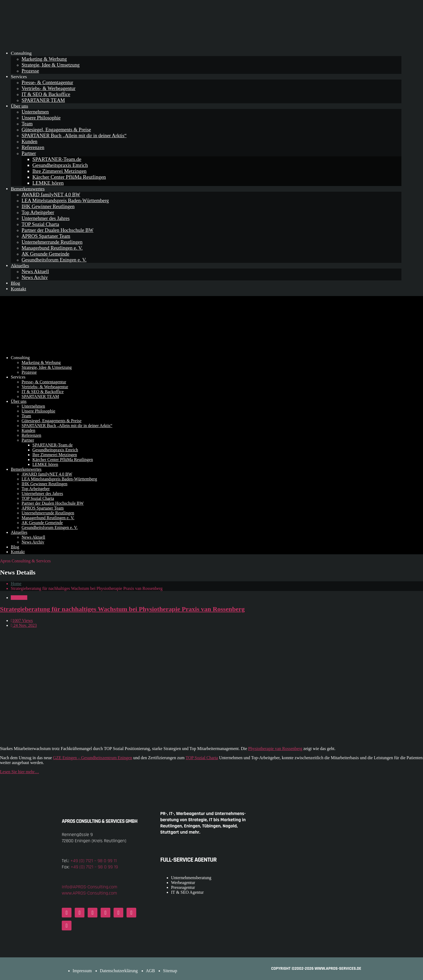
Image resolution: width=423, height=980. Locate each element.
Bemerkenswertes (28, 189)
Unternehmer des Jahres (46, 218)
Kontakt (18, 289)
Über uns (19, 106)
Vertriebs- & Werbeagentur (49, 88)
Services (19, 77)
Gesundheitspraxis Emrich (60, 165)
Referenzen (33, 147)
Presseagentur (183, 887)
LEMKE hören (48, 183)
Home (16, 584)
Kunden (30, 141)
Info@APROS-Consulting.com (90, 887)
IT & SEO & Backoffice (46, 94)
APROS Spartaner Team (46, 236)
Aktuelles (20, 266)
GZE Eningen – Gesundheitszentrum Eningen (92, 758)
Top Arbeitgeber (38, 212)
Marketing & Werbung (44, 59)
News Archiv (35, 277)
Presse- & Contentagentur (47, 82)
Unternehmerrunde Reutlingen (52, 242)
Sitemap (170, 971)
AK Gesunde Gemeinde (45, 254)
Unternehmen (35, 112)
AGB (151, 971)
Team (27, 124)
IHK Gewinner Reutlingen (48, 206)
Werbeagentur (183, 883)
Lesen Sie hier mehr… (19, 772)
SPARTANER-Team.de (57, 159)
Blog (15, 283)
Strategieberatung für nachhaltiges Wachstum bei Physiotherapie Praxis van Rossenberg (122, 609)
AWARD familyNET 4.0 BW (51, 195)
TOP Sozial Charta (40, 224)
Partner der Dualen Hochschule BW (57, 230)
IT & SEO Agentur (187, 892)
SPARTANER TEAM (43, 100)
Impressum (82, 971)
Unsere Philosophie (41, 118)
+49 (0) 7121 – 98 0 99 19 (94, 867)
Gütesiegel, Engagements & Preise (56, 130)
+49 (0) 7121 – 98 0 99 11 (94, 861)
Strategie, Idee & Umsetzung (51, 65)
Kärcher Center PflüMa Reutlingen (69, 177)
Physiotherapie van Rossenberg (275, 749)
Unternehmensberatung (191, 878)
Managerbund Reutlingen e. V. (52, 248)
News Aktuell (35, 271)
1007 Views (22, 620)
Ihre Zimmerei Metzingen (59, 171)
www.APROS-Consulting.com (89, 893)
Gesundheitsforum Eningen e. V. (54, 260)
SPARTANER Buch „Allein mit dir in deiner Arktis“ (74, 135)
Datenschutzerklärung (119, 971)
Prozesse (30, 71)
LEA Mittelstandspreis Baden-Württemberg (65, 200)
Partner (29, 153)
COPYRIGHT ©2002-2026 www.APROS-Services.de (316, 969)
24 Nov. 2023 (24, 625)
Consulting (21, 53)
